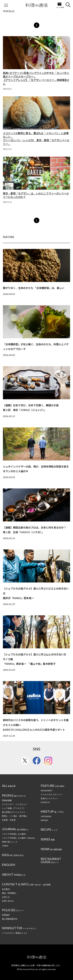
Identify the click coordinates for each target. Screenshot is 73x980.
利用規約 (6, 915)
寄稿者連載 (7, 800)
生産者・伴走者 (9, 820)
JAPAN (5, 846)
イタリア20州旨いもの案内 (14, 834)
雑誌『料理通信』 (10, 893)
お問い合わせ (8, 901)
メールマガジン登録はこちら (15, 933)
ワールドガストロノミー (51, 794)
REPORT (44, 820)
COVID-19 (45, 802)
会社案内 (6, 889)
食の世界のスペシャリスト (14, 812)
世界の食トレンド (10, 842)
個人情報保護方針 (10, 919)
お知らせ (6, 897)
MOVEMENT (46, 791)
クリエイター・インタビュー (15, 804)
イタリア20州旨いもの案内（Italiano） (19, 838)
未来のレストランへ (49, 798)
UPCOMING (46, 816)
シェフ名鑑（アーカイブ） (14, 808)
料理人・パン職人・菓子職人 (15, 816)
